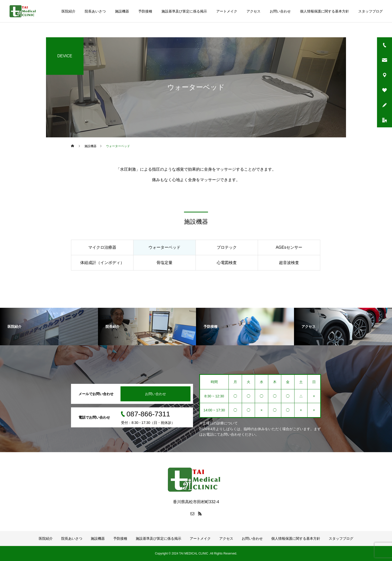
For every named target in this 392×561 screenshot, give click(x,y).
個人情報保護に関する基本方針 (324, 11)
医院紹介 (68, 11)
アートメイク (227, 11)
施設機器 (122, 11)
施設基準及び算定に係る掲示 (184, 11)
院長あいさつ (95, 11)
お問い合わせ (280, 11)
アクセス (253, 11)
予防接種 (145, 11)
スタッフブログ (370, 11)
